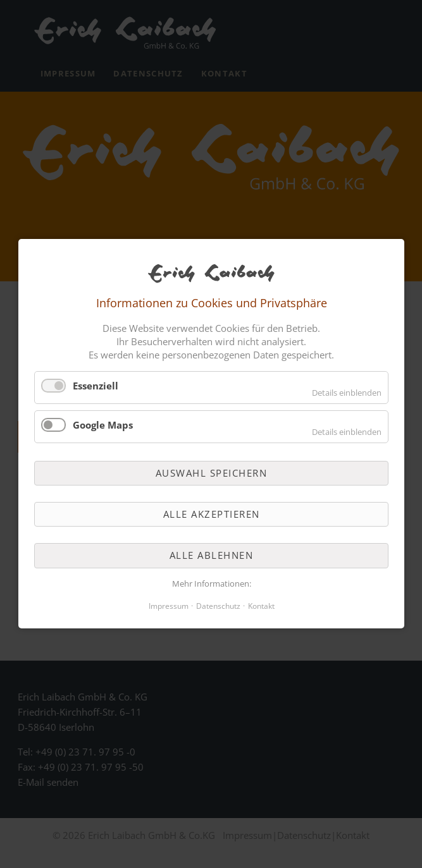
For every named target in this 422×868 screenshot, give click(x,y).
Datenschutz (218, 607)
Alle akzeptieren (211, 514)
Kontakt (261, 607)
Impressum (168, 607)
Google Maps (103, 425)
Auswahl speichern (211, 473)
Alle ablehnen (211, 556)
